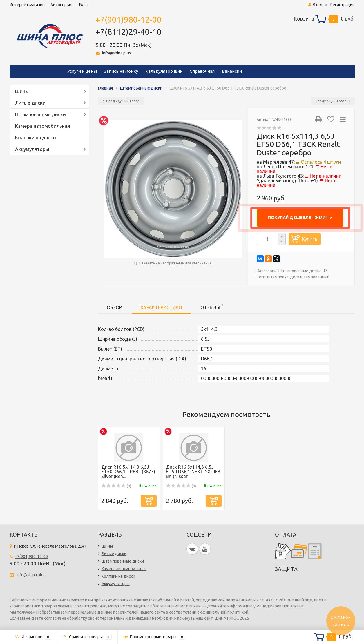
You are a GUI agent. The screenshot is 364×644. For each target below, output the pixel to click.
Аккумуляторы (32, 149)
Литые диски (30, 103)
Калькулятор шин (164, 71)
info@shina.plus (117, 53)
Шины (22, 91)
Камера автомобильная (42, 126)
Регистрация (342, 5)
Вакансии (232, 71)
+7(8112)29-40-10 (129, 32)
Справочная (202, 71)
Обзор (114, 307)
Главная (105, 88)
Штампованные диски (40, 114)
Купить (310, 239)
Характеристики (161, 307)
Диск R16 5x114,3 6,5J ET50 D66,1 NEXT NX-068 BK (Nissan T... (193, 472)
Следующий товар (333, 101)
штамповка (278, 277)
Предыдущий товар (121, 101)
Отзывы (212, 306)
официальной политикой (224, 612)
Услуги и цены (82, 71)
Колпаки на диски (36, 137)
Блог (84, 5)
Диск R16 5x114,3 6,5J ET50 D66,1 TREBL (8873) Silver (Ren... (128, 472)
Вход (315, 5)
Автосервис (62, 5)
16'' (326, 271)
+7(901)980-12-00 (129, 20)
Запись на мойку (121, 71)
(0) (116, 486)
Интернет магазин (27, 5)
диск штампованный (310, 277)
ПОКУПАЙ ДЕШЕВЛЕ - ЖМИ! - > (300, 218)
